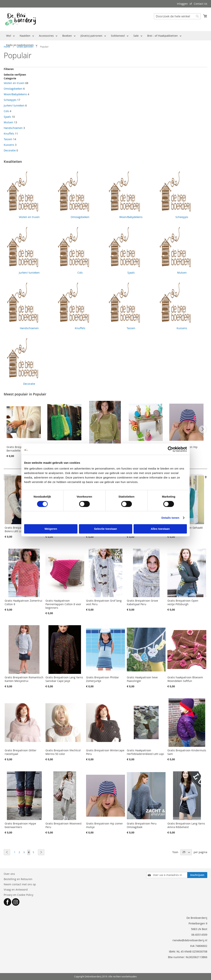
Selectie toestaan (106, 529)
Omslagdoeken (13, 89)
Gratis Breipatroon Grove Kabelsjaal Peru (142, 602)
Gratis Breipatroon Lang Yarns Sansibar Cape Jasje (64, 679)
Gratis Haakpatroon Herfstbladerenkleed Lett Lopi (145, 752)
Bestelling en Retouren (18, 879)
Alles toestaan (160, 529)
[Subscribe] (197, 875)
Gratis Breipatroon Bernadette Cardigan (20, 449)
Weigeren (51, 529)
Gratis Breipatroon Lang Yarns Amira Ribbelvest (186, 825)
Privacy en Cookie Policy (19, 895)
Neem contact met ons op (20, 884)
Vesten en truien (14, 83)
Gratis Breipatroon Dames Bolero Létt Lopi (21, 529)
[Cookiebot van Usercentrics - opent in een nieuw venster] (171, 449)
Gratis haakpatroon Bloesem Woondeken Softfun (185, 679)
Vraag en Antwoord (16, 890)
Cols (6, 111)
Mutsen (9, 122)
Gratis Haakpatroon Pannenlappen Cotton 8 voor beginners (63, 604)
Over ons (9, 874)
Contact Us (201, 4)
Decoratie (10, 150)
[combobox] (177, 16)
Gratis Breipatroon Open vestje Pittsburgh (183, 602)
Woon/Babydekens (15, 94)
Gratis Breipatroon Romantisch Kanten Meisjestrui (24, 679)
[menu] (105, 40)
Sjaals (7, 117)
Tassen (8, 139)
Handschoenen (13, 128)
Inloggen (182, 4)
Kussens (9, 145)
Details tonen (170, 518)
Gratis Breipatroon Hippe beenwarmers (20, 825)
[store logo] (20, 19)
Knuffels (9, 134)
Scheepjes (10, 100)
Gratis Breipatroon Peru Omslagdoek (142, 825)
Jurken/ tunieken (14, 105)
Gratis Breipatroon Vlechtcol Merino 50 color (63, 752)
